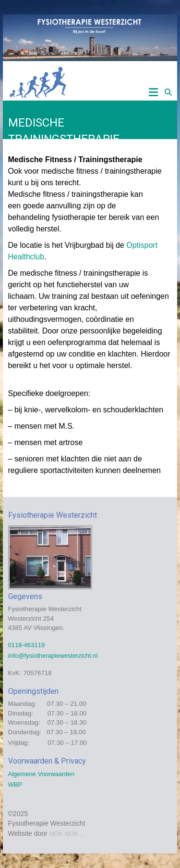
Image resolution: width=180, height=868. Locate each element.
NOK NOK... (66, 834)
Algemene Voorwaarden (42, 774)
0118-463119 (27, 645)
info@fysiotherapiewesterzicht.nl (53, 656)
